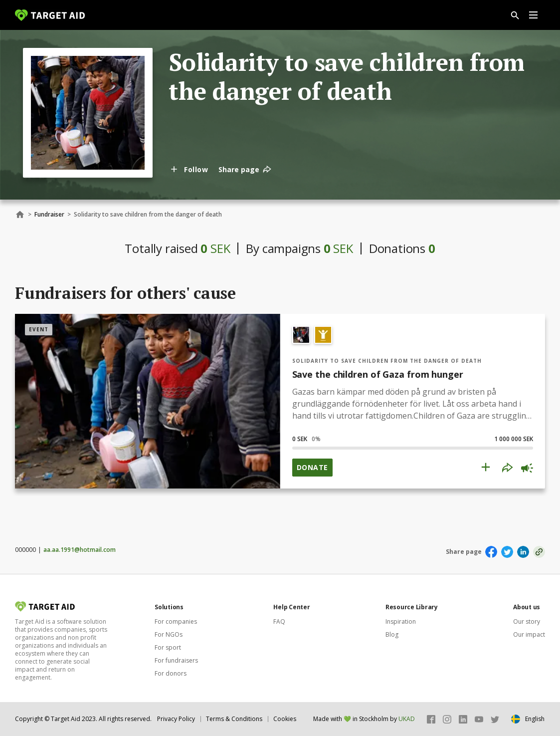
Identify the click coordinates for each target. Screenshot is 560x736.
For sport (168, 647)
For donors (171, 673)
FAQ (279, 621)
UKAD (407, 719)
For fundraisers (176, 660)
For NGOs (169, 634)
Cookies (285, 719)
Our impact (529, 634)
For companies (176, 621)
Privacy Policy (176, 719)
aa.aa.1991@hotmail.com (80, 550)
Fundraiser (49, 214)
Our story (527, 621)
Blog (392, 634)
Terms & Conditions (234, 719)
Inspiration (401, 621)
